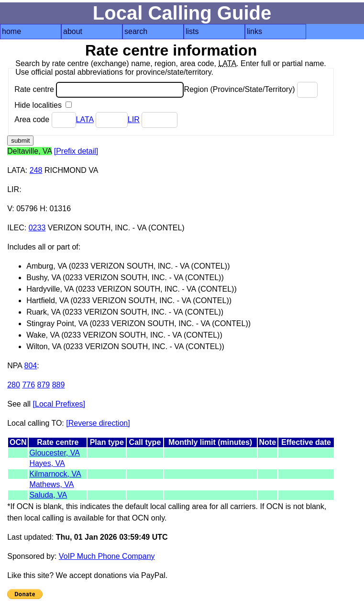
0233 (37, 228)
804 (31, 366)
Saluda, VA (48, 495)
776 (28, 385)
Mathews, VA (51, 484)
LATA (85, 119)
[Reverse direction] (98, 423)
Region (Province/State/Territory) (251, 89)
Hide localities (43, 105)
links (254, 31)
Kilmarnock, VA (55, 474)
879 (44, 385)
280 (14, 385)
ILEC (16, 228)
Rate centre (99, 89)
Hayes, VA (47, 463)
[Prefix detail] (76, 151)
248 (36, 170)
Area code (45, 119)
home (11, 31)
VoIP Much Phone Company (107, 556)
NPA (15, 366)
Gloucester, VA (55, 453)
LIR (134, 119)
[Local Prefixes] (59, 404)
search (136, 31)
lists (192, 31)
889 (59, 385)
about (73, 31)
